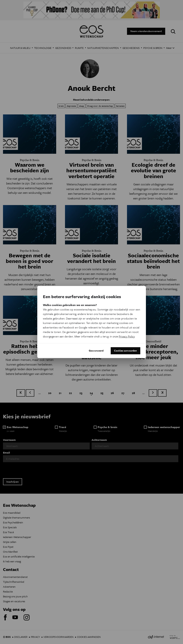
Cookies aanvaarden (125, 351)
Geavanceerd (96, 351)
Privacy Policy (127, 336)
